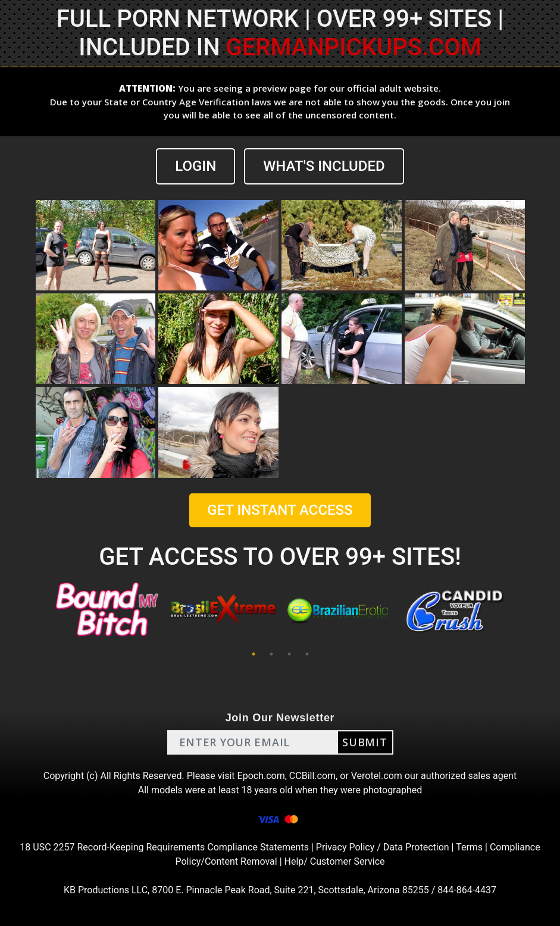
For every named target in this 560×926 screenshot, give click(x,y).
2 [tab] (271, 654)
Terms (469, 847)
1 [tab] (254, 654)
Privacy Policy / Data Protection (383, 847)
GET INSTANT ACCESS (280, 510)
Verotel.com (377, 776)
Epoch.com (261, 776)
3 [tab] (289, 654)
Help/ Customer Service (335, 861)
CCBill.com (312, 776)
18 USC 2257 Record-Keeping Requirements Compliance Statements (164, 847)
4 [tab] (307, 654)
